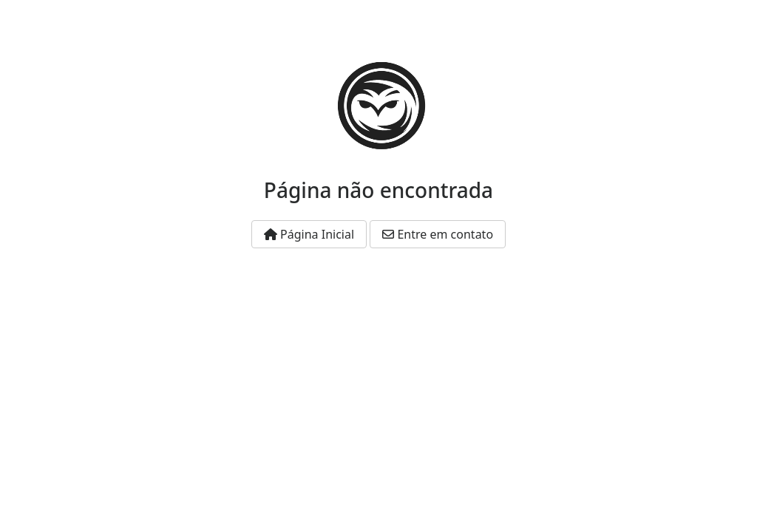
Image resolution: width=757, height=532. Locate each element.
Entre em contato (438, 234)
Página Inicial (309, 234)
